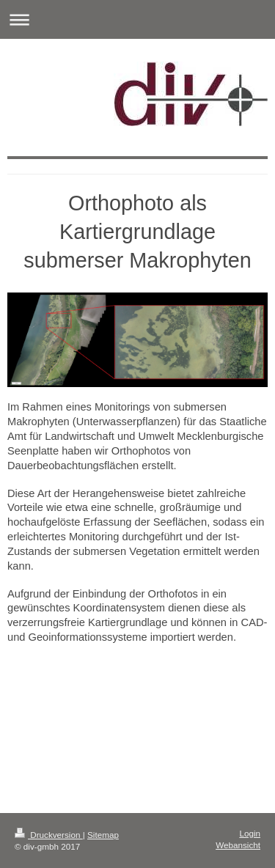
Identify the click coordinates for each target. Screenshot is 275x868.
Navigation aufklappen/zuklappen (137, 19)
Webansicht (238, 845)
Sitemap (103, 835)
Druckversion (49, 835)
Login (250, 833)
